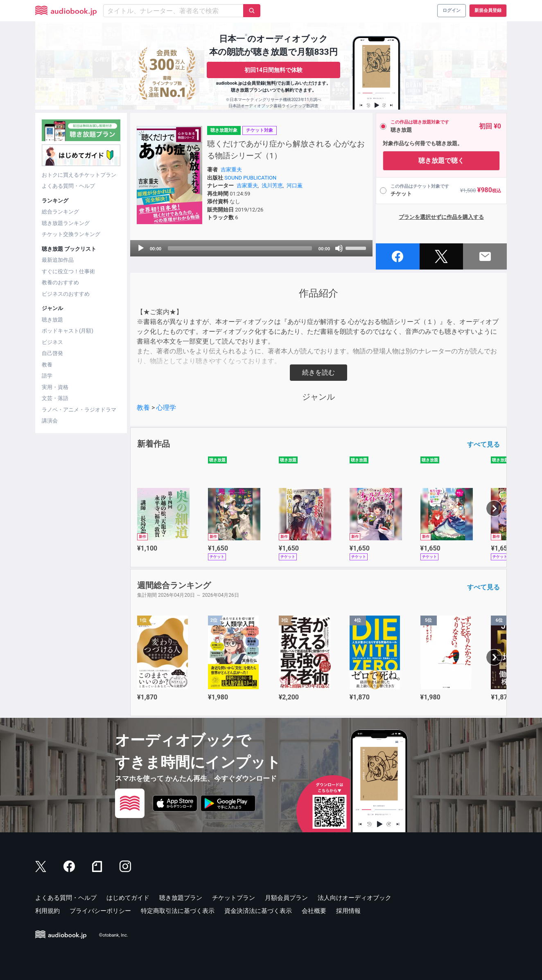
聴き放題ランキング (66, 223)
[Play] (141, 248)
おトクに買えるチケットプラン (79, 175)
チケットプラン (234, 898)
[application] (251, 248)
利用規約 (47, 911)
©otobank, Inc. (114, 935)
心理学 (166, 408)
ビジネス (52, 342)
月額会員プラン (286, 898)
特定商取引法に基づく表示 (178, 911)
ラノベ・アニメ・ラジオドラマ (79, 410)
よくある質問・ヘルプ (68, 186)
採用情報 (348, 911)
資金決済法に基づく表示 (258, 911)
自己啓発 (52, 353)
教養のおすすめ (60, 282)
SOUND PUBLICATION (250, 178)
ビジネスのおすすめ (66, 294)
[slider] (240, 248)
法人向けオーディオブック (355, 898)
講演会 (50, 421)
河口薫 (295, 185)
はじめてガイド (128, 898)
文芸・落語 (55, 398)
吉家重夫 (231, 170)
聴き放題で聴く (441, 161)
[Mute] (339, 248)
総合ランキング (60, 212)
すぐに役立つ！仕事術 (68, 271)
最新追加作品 (58, 260)
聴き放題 (52, 320)
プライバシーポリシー (100, 911)
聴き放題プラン (181, 898)
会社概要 (314, 911)
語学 (47, 376)
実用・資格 (55, 387)
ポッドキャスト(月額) (68, 331)
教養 (47, 365)
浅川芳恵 (272, 185)
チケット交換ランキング (71, 234)
